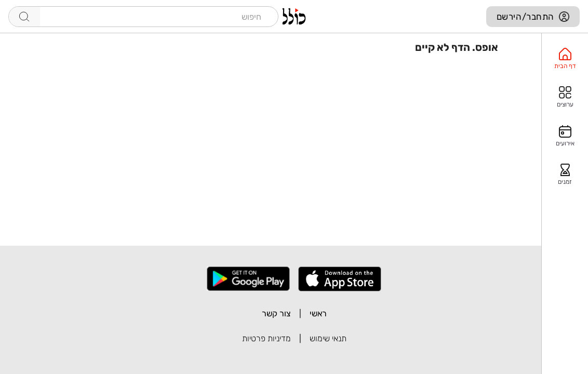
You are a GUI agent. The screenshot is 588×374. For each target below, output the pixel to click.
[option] (565, 59)
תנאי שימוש (328, 338)
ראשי (318, 313)
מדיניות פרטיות (266, 338)
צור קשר (276, 313)
